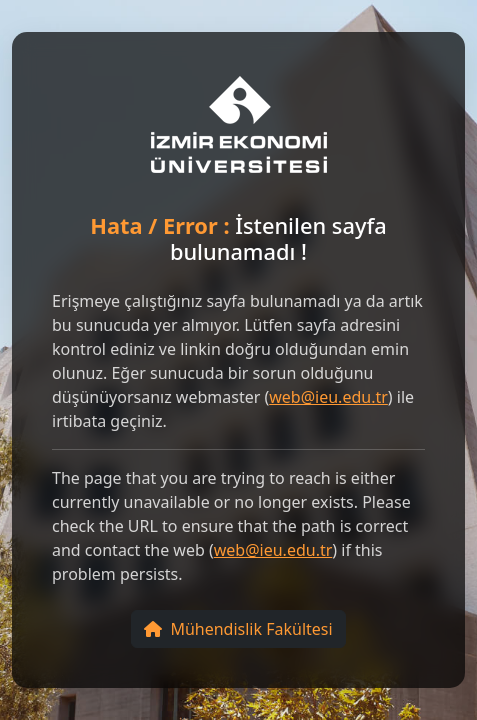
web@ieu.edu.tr (328, 397)
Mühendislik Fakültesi (238, 629)
